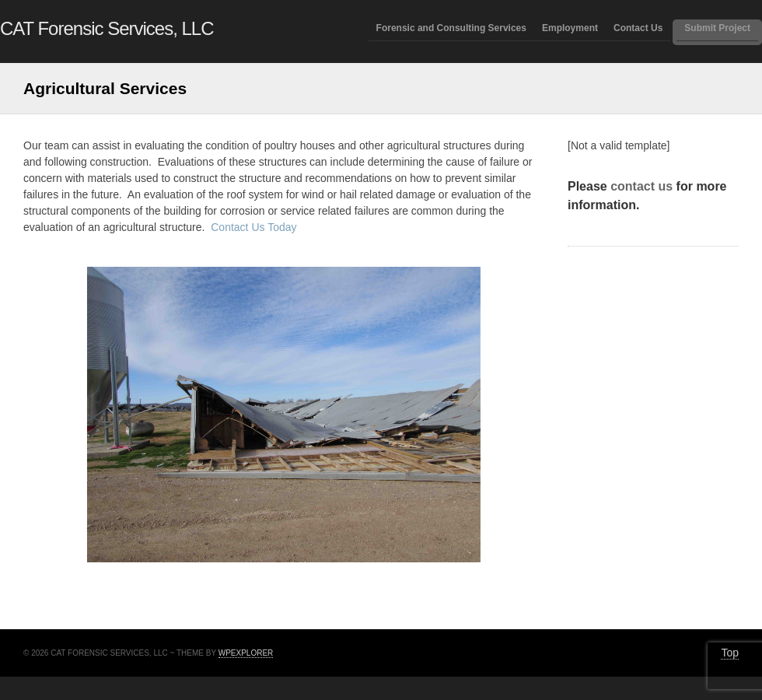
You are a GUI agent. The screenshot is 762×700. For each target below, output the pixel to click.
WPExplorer (246, 653)
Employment (570, 28)
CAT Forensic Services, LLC (107, 28)
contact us (641, 186)
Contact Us (638, 28)
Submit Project (717, 28)
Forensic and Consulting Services (451, 28)
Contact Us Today (253, 227)
